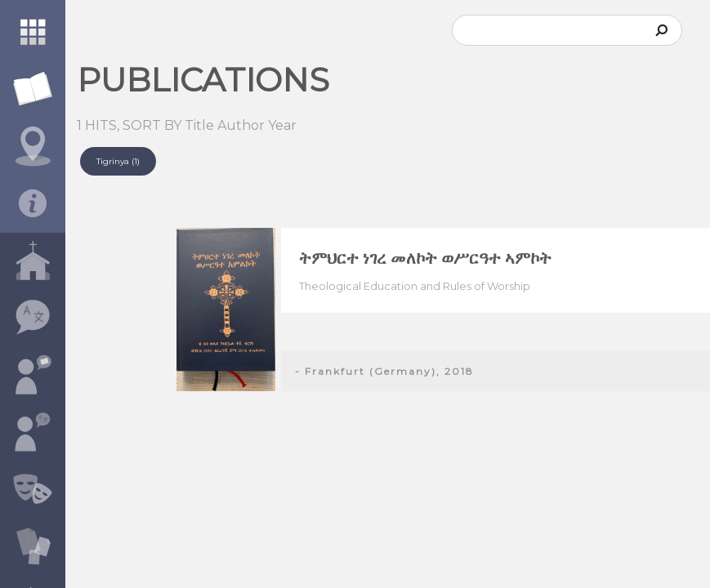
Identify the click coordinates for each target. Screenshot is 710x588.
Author (241, 125)
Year (282, 125)
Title (199, 125)
